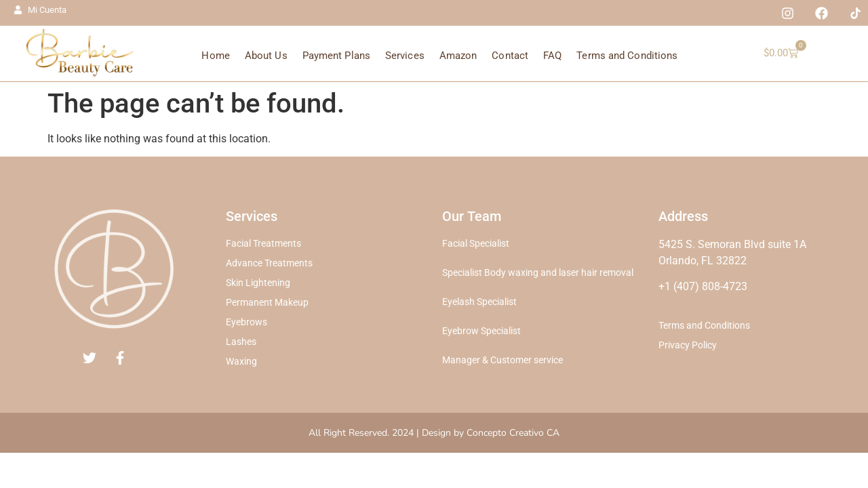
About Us (266, 56)
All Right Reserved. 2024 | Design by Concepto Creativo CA (434, 433)
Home (215, 56)
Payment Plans (336, 56)
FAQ (552, 56)
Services (405, 56)
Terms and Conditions (627, 56)
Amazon (458, 56)
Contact (510, 56)
